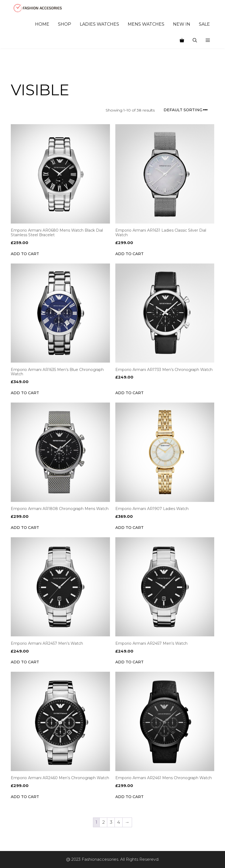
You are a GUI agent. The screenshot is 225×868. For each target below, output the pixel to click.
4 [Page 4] (119, 822)
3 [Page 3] (111, 822)
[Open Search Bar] (195, 40)
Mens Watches (146, 24)
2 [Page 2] (103, 822)
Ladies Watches (99, 24)
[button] (208, 40)
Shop (65, 24)
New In (182, 24)
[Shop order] (187, 110)
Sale (204, 24)
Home (42, 24)
